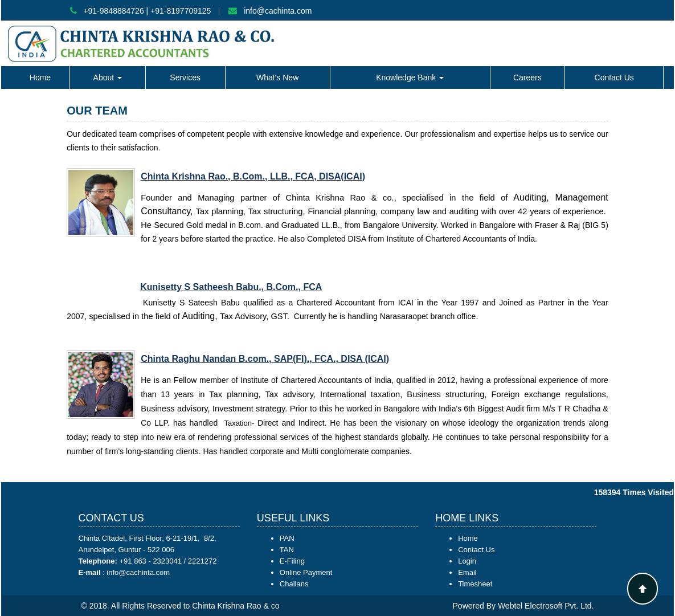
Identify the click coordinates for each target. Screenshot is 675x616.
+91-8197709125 (181, 11)
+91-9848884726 (113, 11)
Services (185, 77)
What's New (277, 77)
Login (467, 561)
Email (467, 572)
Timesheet (475, 584)
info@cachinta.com (278, 11)
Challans (294, 584)
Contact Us (614, 77)
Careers (527, 77)
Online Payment (306, 572)
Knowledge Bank (410, 77)
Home (40, 77)
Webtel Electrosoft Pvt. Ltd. (546, 606)
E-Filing (292, 561)
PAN (287, 538)
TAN (287, 550)
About (108, 77)
